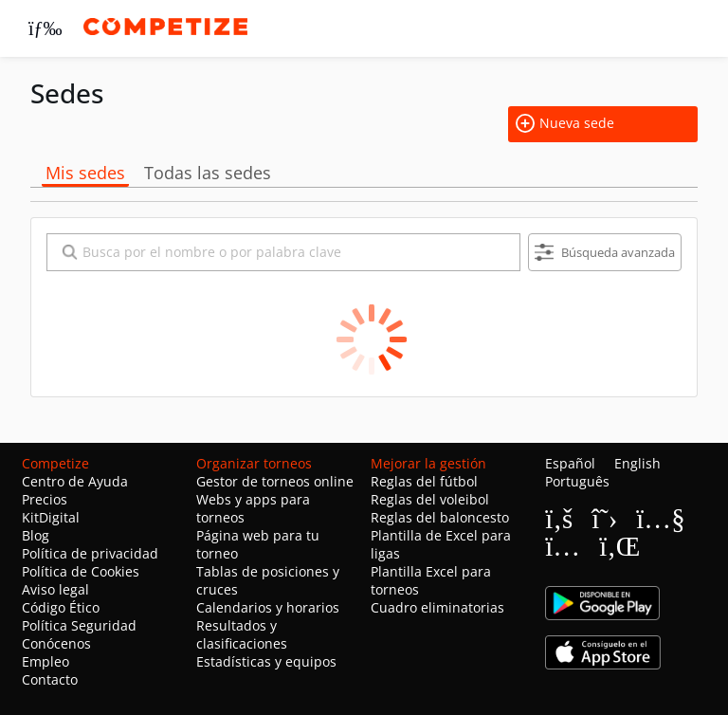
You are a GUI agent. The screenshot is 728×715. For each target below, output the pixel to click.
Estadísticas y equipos (266, 661)
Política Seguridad (79, 625)
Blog (36, 535)
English (637, 463)
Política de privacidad (90, 553)
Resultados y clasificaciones (242, 634)
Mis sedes (85, 173)
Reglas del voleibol (430, 499)
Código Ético (61, 607)
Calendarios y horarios (268, 607)
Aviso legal (55, 589)
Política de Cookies (81, 571)
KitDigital (51, 517)
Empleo (45, 661)
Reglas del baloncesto (440, 517)
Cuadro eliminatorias (437, 607)
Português (577, 481)
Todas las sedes (208, 173)
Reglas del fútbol (424, 481)
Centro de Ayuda (75, 481)
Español (570, 463)
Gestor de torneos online (275, 481)
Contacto (50, 679)
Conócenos (56, 643)
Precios (45, 499)
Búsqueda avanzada (605, 253)
